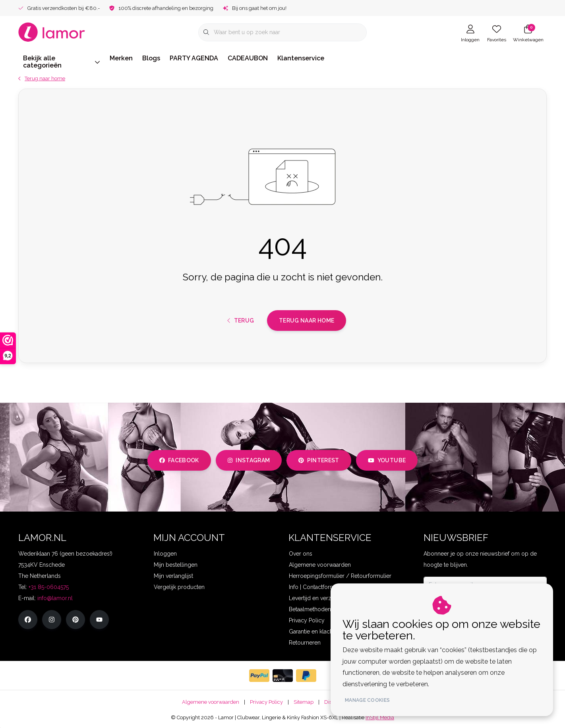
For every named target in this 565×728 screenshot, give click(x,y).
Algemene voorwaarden (211, 702)
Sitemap (304, 702)
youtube (387, 460)
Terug (241, 321)
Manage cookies (367, 700)
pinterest (319, 460)
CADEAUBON (248, 58)
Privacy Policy (266, 702)
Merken (121, 58)
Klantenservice (301, 58)
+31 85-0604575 (49, 587)
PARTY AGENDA (194, 58)
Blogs (151, 58)
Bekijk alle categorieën (62, 62)
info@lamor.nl (55, 598)
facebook (179, 460)
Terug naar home (307, 321)
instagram (249, 460)
